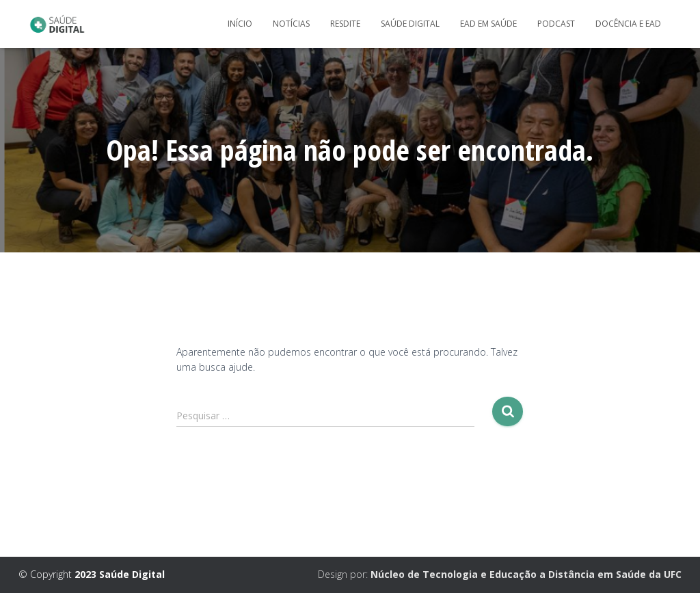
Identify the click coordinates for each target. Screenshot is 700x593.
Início (240, 24)
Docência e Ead (628, 24)
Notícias (291, 24)
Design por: (500, 574)
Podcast (556, 24)
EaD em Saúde (488, 24)
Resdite (345, 24)
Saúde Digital (410, 24)
